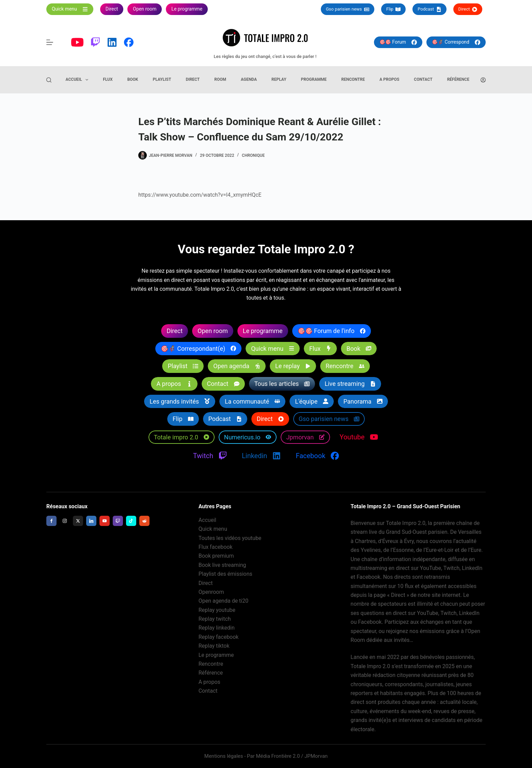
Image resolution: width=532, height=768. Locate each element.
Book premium (216, 556)
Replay (279, 79)
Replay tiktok (214, 646)
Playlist (162, 79)
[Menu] (50, 42)
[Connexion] (483, 80)
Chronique (253, 155)
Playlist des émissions (225, 574)
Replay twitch (215, 619)
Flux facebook (216, 547)
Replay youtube (217, 610)
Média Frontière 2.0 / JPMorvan (292, 756)
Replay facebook (219, 637)
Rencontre (353, 79)
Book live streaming (222, 565)
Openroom (211, 592)
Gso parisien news (348, 9)
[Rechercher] (49, 80)
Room (220, 79)
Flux (108, 79)
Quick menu (213, 529)
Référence (458, 79)
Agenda (249, 79)
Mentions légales (224, 756)
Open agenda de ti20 (224, 601)
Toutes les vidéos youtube (230, 538)
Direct (468, 9)
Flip (393, 9)
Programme (314, 79)
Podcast (429, 9)
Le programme (216, 655)
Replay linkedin (217, 628)
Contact (423, 79)
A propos (389, 79)
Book (133, 79)
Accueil (79, 80)
